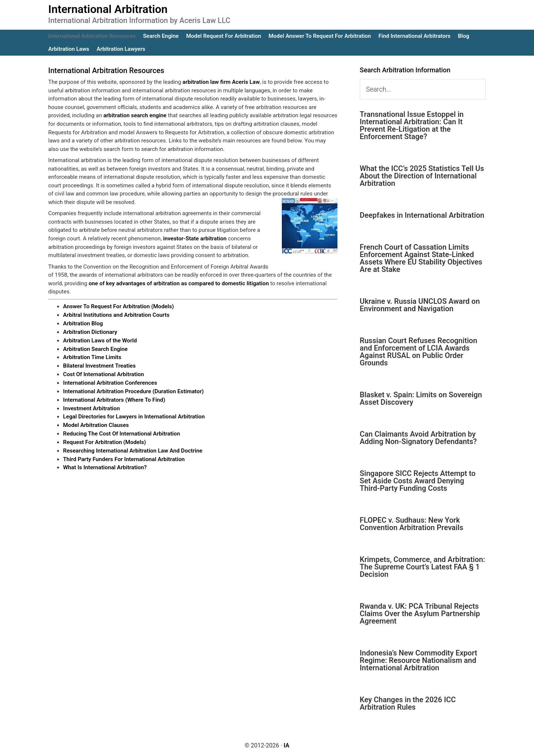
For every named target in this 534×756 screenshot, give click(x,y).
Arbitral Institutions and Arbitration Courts (116, 315)
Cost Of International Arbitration (103, 373)
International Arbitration (108, 9)
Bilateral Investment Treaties (99, 365)
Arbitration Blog (83, 323)
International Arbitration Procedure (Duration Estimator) (132, 389)
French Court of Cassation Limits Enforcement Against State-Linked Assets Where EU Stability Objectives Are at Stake (421, 258)
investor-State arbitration (195, 238)
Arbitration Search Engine (95, 348)
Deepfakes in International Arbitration (422, 215)
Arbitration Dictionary (90, 331)
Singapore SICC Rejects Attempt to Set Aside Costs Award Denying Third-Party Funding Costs (418, 481)
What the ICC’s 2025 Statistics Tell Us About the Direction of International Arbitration (422, 176)
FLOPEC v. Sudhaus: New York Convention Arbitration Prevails (411, 524)
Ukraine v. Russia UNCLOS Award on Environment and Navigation (420, 305)
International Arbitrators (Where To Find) (113, 398)
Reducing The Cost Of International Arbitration (121, 431)
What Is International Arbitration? (104, 465)
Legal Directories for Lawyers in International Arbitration (133, 415)
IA (286, 745)
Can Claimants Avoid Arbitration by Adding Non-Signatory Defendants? (418, 438)
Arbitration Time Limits (92, 356)
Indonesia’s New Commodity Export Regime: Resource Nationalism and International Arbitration (418, 660)
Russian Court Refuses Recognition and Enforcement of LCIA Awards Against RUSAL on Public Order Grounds (418, 352)
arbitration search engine (135, 115)
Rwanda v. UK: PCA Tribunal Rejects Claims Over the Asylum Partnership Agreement (420, 614)
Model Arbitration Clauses (95, 423)
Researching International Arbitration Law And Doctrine (132, 448)
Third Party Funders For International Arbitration (123, 456)
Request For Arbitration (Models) (104, 440)
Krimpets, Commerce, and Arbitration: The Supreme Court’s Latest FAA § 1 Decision (422, 567)
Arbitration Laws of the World (99, 339)
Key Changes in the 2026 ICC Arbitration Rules (408, 703)
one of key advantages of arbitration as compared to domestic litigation (177, 283)
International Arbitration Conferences (109, 381)
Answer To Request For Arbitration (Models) (118, 306)
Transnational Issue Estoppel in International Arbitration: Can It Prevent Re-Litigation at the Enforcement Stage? (412, 125)
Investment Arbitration (91, 406)
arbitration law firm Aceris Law (220, 82)
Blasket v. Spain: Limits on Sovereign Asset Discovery (421, 398)
